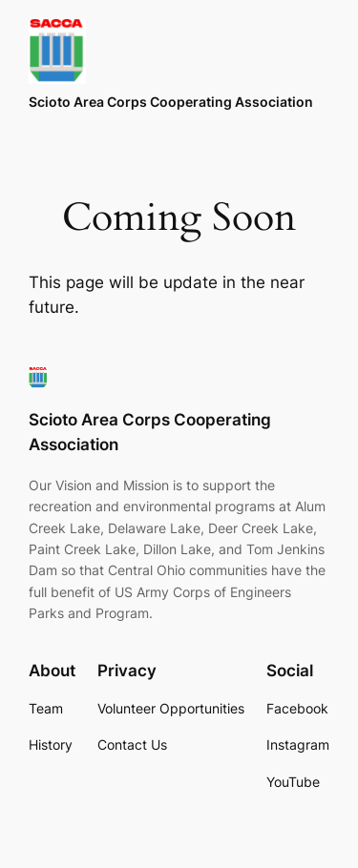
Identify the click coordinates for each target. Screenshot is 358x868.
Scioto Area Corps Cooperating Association (171, 102)
